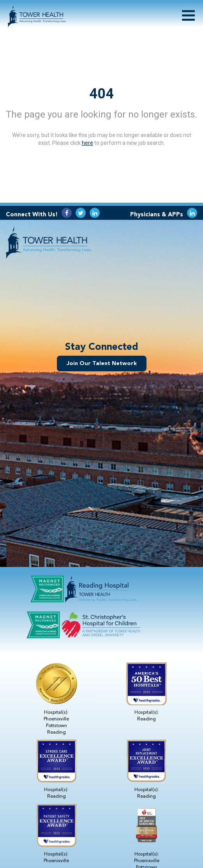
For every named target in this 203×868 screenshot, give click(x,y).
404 (101, 94)
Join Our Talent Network (102, 363)
